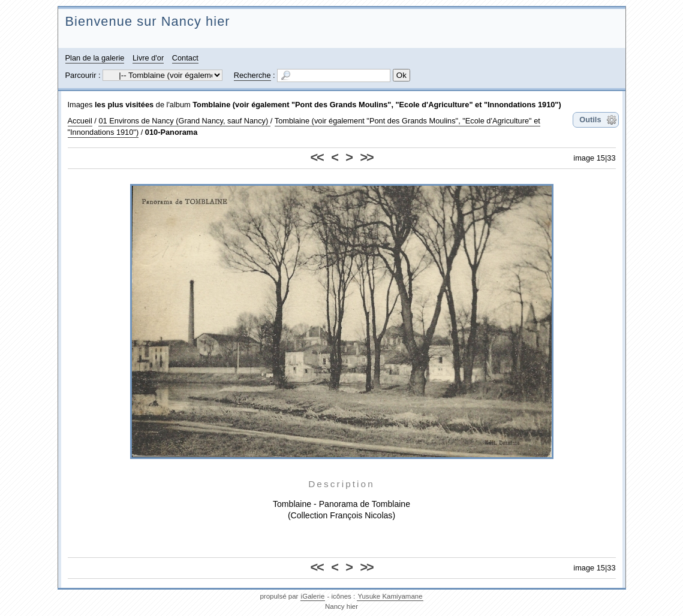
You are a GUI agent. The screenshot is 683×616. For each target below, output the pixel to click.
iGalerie (313, 596)
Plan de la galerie (95, 58)
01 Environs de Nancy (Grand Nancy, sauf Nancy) (184, 121)
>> (366, 157)
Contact (185, 58)
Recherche (252, 75)
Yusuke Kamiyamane (390, 596)
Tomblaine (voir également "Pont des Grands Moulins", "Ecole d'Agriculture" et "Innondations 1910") (377, 105)
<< (317, 157)
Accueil (80, 121)
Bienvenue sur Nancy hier (148, 21)
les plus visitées (124, 105)
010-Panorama (171, 132)
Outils (590, 120)
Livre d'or (148, 58)
